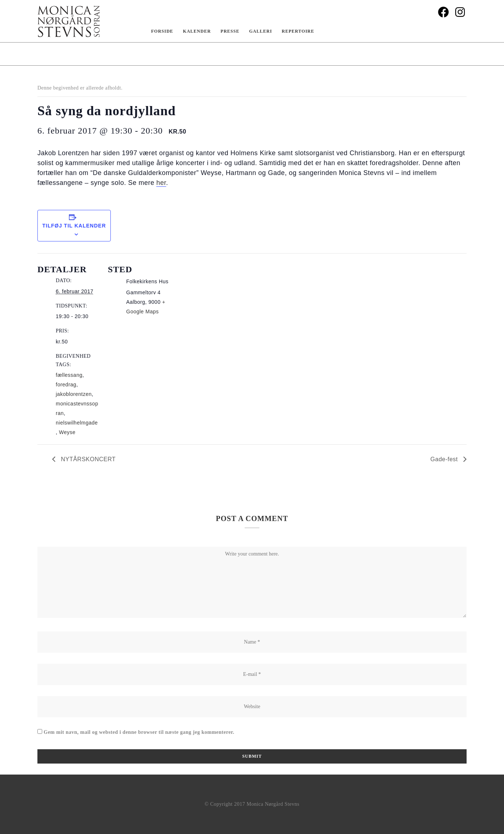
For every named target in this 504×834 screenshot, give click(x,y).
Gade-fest (445, 459)
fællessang (69, 375)
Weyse (67, 432)
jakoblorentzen (74, 394)
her (161, 183)
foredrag (66, 385)
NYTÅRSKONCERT (87, 459)
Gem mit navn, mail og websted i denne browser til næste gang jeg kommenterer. (139, 732)
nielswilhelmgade (77, 423)
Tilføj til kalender (74, 226)
